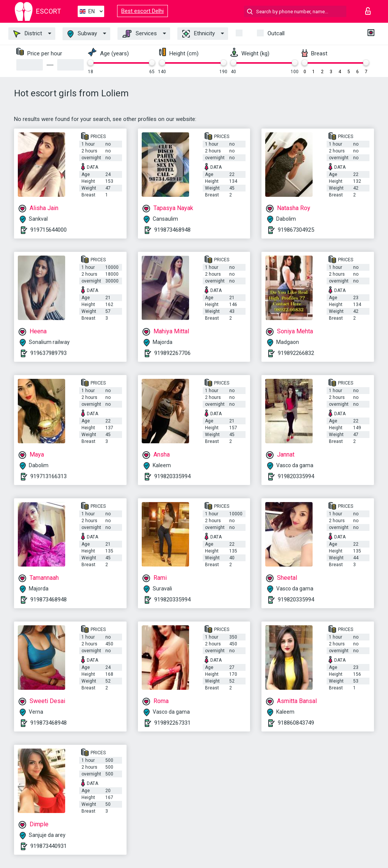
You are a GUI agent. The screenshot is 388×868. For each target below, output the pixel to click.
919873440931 (48, 846)
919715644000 (48, 230)
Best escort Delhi (142, 11)
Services (140, 34)
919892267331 (172, 723)
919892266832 (296, 353)
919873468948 (172, 230)
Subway (82, 34)
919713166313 (48, 476)
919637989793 (48, 353)
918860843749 (296, 723)
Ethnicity (199, 34)
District (28, 34)
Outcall (276, 33)
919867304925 (296, 230)
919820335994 (172, 476)
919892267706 (172, 353)
